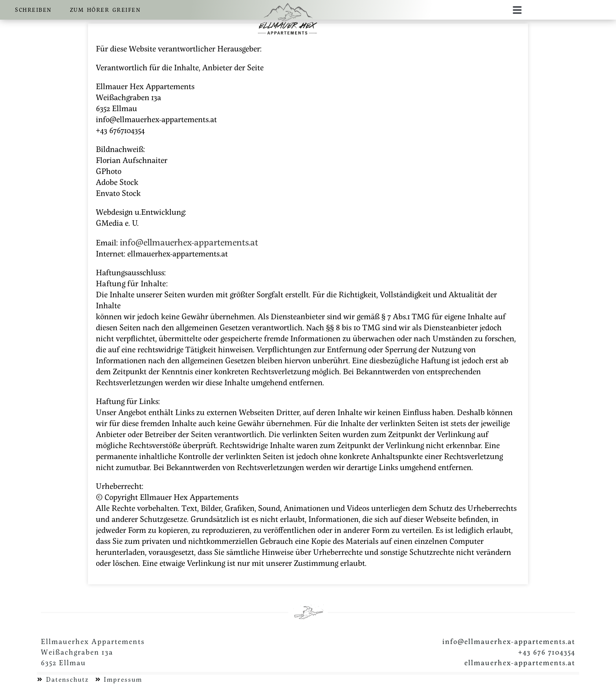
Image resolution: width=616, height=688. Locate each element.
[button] (517, 10)
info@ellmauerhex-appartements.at (189, 242)
